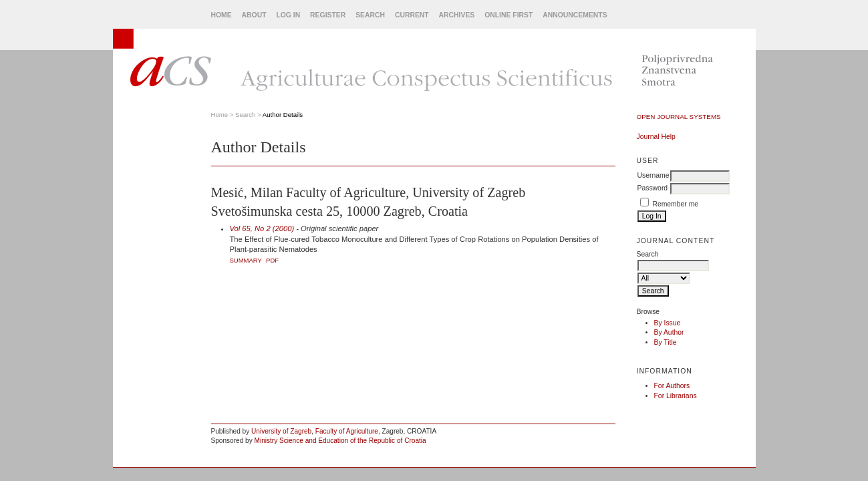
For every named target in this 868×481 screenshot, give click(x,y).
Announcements (575, 15)
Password (653, 188)
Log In (288, 15)
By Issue (668, 323)
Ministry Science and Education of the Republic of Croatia (340, 441)
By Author (669, 332)
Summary (246, 260)
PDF (272, 260)
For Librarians (676, 396)
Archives (457, 15)
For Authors (672, 386)
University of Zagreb (281, 431)
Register (328, 15)
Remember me (675, 204)
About (254, 15)
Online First (509, 15)
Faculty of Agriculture (347, 431)
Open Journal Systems (679, 117)
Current (412, 15)
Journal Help (656, 137)
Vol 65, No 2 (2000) (262, 228)
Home (222, 15)
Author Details (283, 115)
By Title (666, 342)
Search (370, 15)
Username (654, 175)
